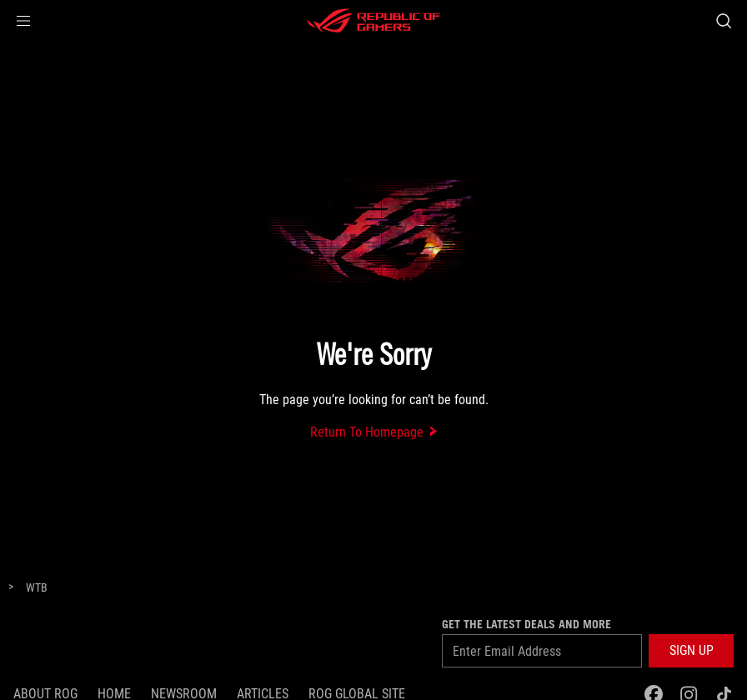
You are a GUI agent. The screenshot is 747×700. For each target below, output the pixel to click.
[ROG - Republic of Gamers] (373, 21)
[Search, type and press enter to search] (724, 21)
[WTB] (37, 588)
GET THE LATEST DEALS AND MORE (526, 624)
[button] (23, 21)
